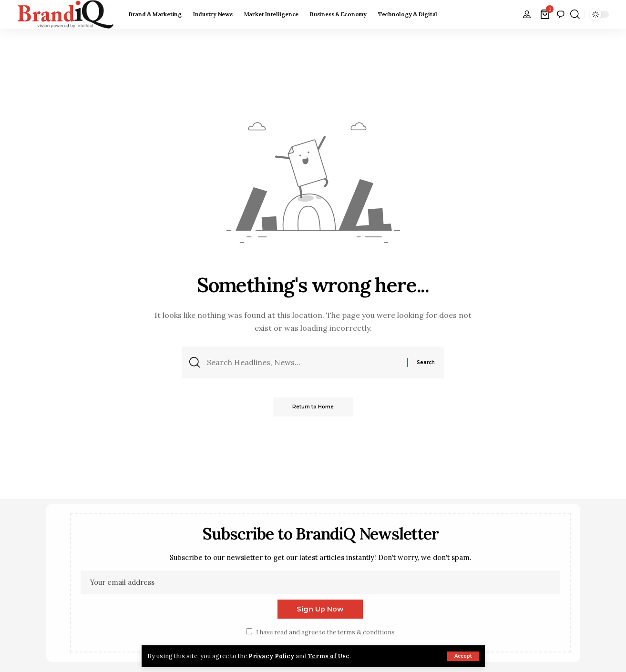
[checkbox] (249, 631)
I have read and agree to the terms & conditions (325, 632)
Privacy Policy (271, 656)
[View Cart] (546, 14)
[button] (463, 656)
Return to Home (313, 407)
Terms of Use (329, 656)
